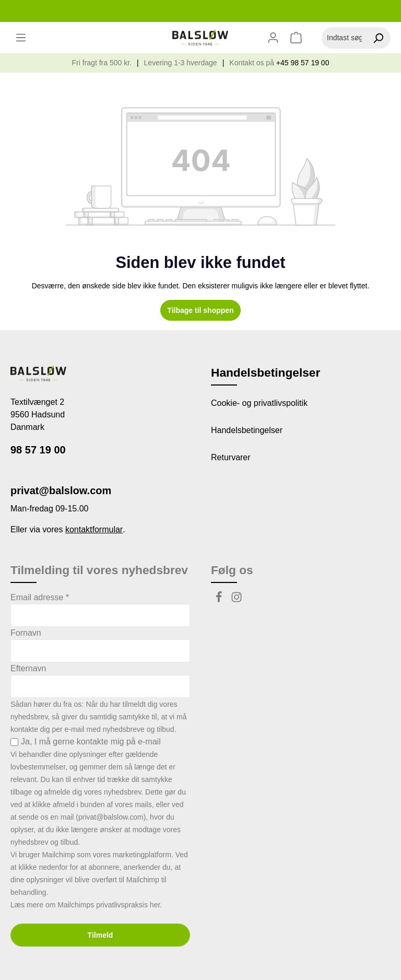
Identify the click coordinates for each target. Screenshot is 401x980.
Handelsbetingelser (247, 430)
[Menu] (21, 38)
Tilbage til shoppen (200, 310)
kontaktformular (94, 529)
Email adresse (40, 597)
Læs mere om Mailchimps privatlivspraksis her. (86, 905)
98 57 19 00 (38, 450)
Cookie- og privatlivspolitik (259, 403)
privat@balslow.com (61, 491)
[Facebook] (220, 600)
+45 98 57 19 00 (303, 63)
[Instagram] (237, 600)
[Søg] (378, 38)
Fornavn (26, 633)
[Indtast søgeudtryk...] (344, 38)
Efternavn (28, 668)
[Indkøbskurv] (297, 38)
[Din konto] (273, 38)
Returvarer (231, 457)
